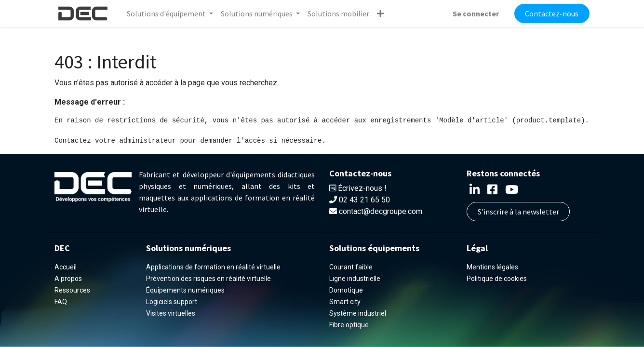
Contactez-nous (552, 13)
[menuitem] (338, 13)
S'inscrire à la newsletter (518, 212)
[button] (380, 13)
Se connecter (476, 13)
